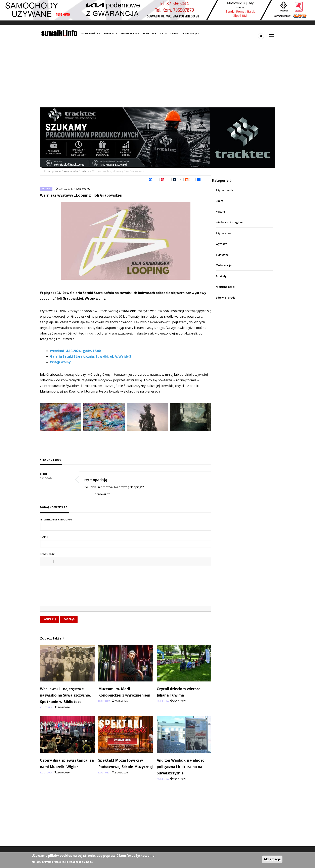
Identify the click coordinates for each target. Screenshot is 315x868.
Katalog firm (169, 34)
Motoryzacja (224, 265)
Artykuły (221, 276)
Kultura (85, 171)
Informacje (190, 34)
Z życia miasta (224, 190)
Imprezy (110, 34)
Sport (219, 201)
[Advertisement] (157, 77)
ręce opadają (96, 480)
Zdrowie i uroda (226, 298)
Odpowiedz (102, 494)
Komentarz (47, 554)
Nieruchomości (225, 287)
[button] (45, 561)
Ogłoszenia (130, 34)
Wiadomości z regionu (230, 222)
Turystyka (222, 255)
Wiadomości (91, 34)
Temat (44, 537)
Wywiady (221, 244)
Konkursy (150, 34)
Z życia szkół (224, 233)
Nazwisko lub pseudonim (56, 520)
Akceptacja (272, 859)
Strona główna (52, 171)
